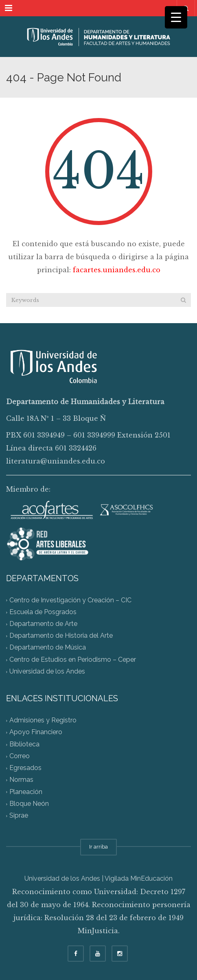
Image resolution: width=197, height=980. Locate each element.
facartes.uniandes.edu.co (117, 270)
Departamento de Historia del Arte (61, 636)
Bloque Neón (29, 804)
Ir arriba (98, 847)
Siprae (19, 816)
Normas (21, 780)
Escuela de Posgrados (43, 612)
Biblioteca (24, 744)
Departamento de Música (48, 648)
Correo (20, 756)
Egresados (25, 768)
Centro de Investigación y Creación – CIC (70, 600)
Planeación (26, 792)
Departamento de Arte (43, 624)
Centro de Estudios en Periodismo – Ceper (73, 660)
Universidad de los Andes (47, 671)
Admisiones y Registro (43, 721)
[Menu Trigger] (176, 17)
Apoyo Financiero (36, 732)
